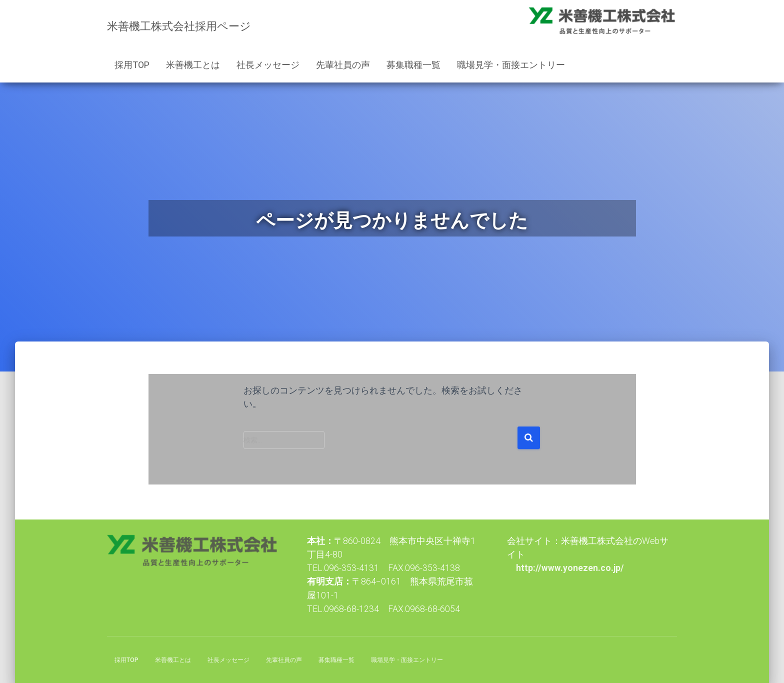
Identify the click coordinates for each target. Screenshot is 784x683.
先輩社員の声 (343, 65)
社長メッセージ (268, 65)
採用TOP (132, 65)
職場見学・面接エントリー (511, 65)
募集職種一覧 (413, 65)
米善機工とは (193, 65)
